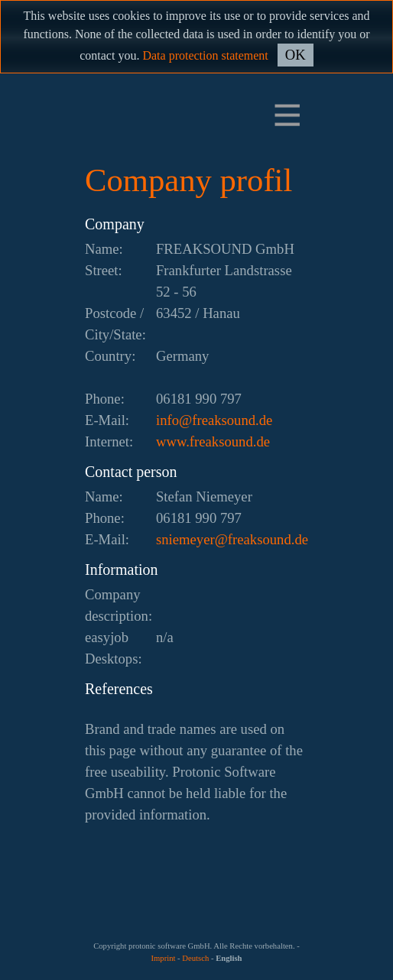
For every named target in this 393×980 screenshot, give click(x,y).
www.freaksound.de (213, 441)
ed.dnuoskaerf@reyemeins (232, 539)
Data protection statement (205, 55)
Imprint (163, 958)
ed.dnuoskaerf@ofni (214, 420)
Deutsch (195, 958)
